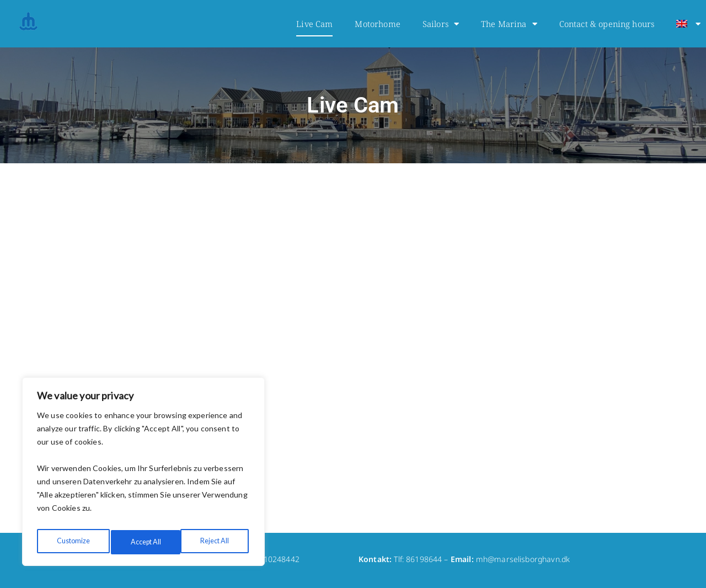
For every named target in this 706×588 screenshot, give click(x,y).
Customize (72, 542)
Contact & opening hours (607, 24)
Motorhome (377, 24)
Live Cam (314, 24)
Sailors (441, 24)
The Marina (509, 24)
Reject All (144, 542)
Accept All (215, 542)
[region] (143, 475)
